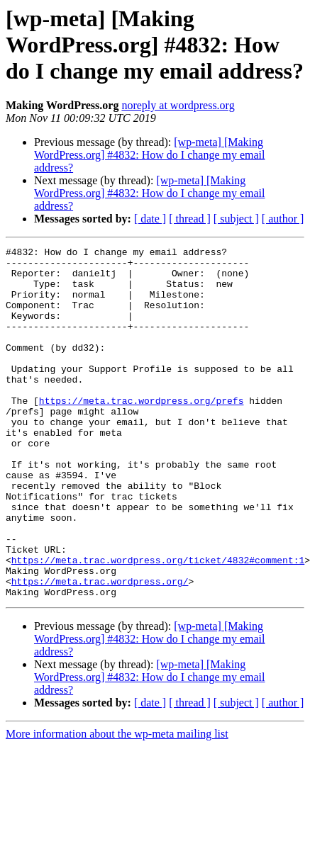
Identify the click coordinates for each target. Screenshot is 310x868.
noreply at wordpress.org (178, 105)
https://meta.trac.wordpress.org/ (100, 649)
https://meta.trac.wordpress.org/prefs (142, 432)
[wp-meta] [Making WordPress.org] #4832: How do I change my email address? (149, 155)
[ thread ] (190, 219)
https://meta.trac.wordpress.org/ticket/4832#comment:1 (158, 624)
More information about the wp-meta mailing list (117, 804)
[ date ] (150, 219)
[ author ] (283, 219)
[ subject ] (236, 219)
